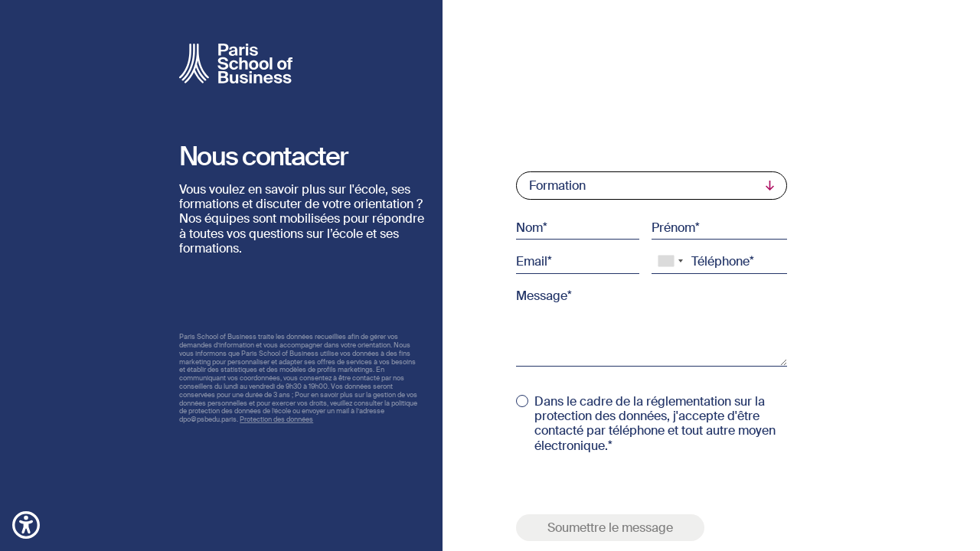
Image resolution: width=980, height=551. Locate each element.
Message (542, 295)
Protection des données (276, 419)
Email (532, 261)
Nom (529, 227)
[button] (26, 524)
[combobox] (670, 261)
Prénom (673, 227)
